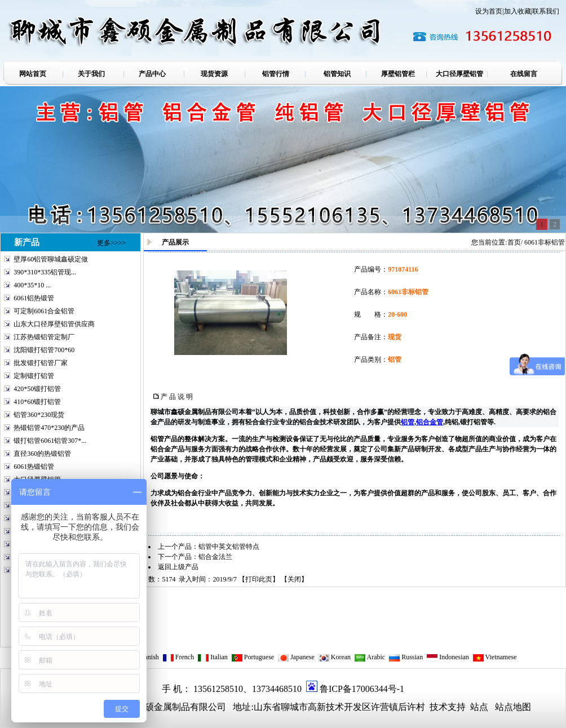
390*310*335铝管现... (45, 272)
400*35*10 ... (32, 285)
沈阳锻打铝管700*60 (44, 350)
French (178, 657)
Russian (406, 657)
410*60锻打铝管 (37, 402)
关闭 (294, 579)
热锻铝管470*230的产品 (49, 428)
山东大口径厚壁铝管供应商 (54, 324)
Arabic (370, 657)
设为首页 (489, 11)
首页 (514, 242)
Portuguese (253, 657)
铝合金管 (430, 422)
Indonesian (448, 657)
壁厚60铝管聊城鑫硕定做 (51, 259)
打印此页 (259, 579)
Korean (334, 657)
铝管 (408, 422)
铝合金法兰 (215, 557)
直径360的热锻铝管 (42, 454)
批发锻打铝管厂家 (41, 363)
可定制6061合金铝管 (44, 311)
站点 (479, 707)
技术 (437, 707)
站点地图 (513, 707)
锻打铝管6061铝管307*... (50, 441)
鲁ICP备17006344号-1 (362, 689)
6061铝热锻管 (34, 298)
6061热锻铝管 (34, 467)
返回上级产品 (178, 567)
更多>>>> (111, 243)
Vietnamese (495, 657)
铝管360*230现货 (39, 415)
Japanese (296, 657)
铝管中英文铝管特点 (229, 547)
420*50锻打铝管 (37, 389)
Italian (213, 657)
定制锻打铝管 (34, 376)
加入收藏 (518, 11)
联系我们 (546, 11)
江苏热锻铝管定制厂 (44, 337)
